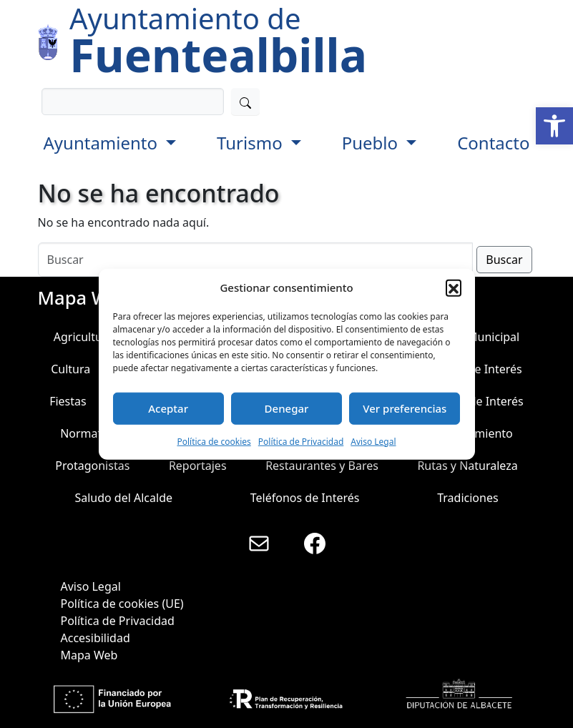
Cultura (70, 369)
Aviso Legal (373, 441)
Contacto (493, 143)
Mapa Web (89, 655)
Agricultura (83, 337)
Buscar (504, 260)
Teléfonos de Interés (305, 498)
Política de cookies (214, 441)
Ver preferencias (405, 408)
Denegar (287, 408)
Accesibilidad (95, 638)
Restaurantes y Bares (322, 466)
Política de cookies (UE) (122, 604)
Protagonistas (92, 466)
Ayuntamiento (103, 143)
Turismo (252, 143)
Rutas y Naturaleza (467, 466)
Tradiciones (467, 498)
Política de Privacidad (301, 441)
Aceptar (168, 408)
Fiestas (68, 401)
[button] (554, 126)
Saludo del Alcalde (123, 498)
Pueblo (372, 143)
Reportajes (198, 466)
